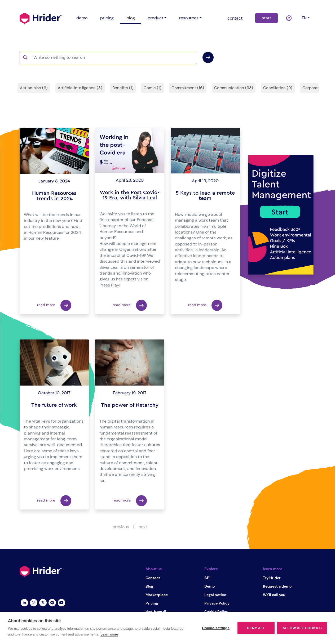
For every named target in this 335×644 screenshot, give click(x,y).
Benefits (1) (123, 88)
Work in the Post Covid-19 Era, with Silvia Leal (130, 195)
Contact (153, 578)
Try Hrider (272, 578)
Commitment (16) (188, 88)
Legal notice (215, 595)
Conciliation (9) (278, 88)
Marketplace (157, 595)
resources (189, 18)
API (207, 578)
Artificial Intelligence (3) (80, 88)
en (304, 18)
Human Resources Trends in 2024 (54, 196)
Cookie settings (216, 628)
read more (54, 305)
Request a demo (277, 586)
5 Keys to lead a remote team (205, 196)
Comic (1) (153, 88)
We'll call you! (275, 595)
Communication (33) (234, 88)
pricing (107, 18)
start (266, 18)
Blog (149, 586)
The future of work (54, 405)
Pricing (152, 603)
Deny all (256, 628)
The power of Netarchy (130, 405)
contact (235, 18)
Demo (210, 586)
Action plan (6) (34, 88)
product (155, 18)
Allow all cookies (302, 628)
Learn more (109, 634)
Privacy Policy (217, 603)
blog (131, 18)
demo (82, 18)
